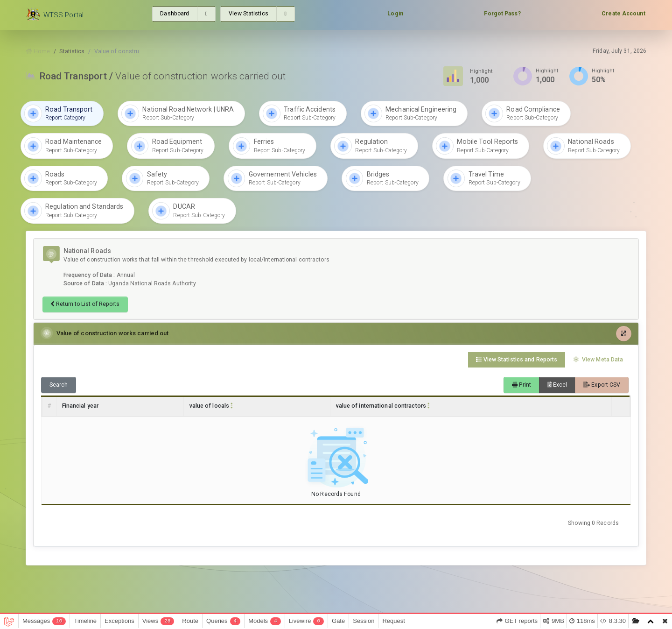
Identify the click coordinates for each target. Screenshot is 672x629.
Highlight (482, 71)
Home (38, 51)
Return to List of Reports (85, 304)
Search (59, 385)
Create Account (623, 14)
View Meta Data (598, 360)
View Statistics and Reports (517, 360)
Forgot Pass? (502, 14)
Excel (557, 385)
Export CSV (602, 385)
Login (395, 14)
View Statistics (248, 14)
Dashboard (175, 14)
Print (521, 385)
